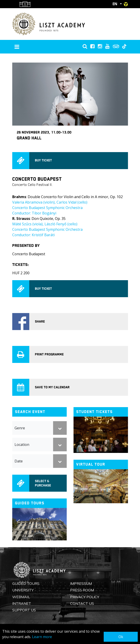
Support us (24, 610)
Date (19, 461)
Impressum (81, 583)
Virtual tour (91, 464)
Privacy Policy (85, 597)
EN (115, 4)
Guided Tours (26, 583)
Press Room (82, 590)
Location (22, 445)
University (23, 590)
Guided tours (30, 503)
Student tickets (95, 412)
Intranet (22, 603)
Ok (121, 637)
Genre (20, 428)
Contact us (82, 603)
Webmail (21, 597)
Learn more (42, 637)
